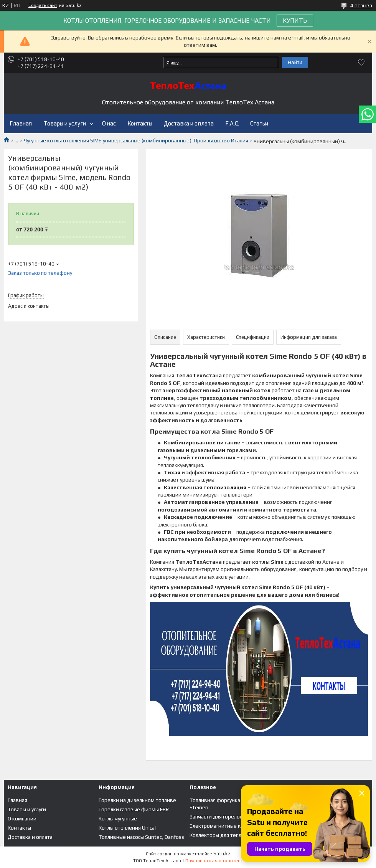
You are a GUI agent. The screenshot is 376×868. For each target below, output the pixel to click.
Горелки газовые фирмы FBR (134, 809)
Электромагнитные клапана (223, 826)
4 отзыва (361, 5)
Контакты (140, 123)
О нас (109, 123)
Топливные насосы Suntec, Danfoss (141, 837)
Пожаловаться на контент (214, 861)
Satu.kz (222, 854)
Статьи (259, 123)
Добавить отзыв (361, 63)
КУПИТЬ (295, 21)
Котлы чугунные (118, 818)
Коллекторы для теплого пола (226, 835)
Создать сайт (43, 5)
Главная (21, 123)
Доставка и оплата (189, 123)
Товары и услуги (65, 123)
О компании (22, 818)
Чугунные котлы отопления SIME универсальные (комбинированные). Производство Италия (136, 140)
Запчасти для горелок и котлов (227, 817)
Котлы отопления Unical (127, 828)
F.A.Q (232, 123)
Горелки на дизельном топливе (137, 800)
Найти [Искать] (295, 62)
